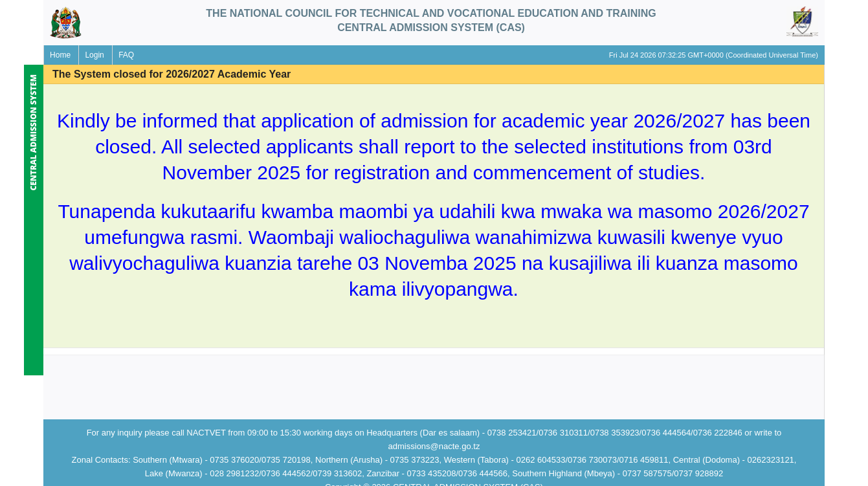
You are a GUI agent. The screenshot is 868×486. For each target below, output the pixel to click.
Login (94, 55)
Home (60, 55)
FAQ (126, 55)
